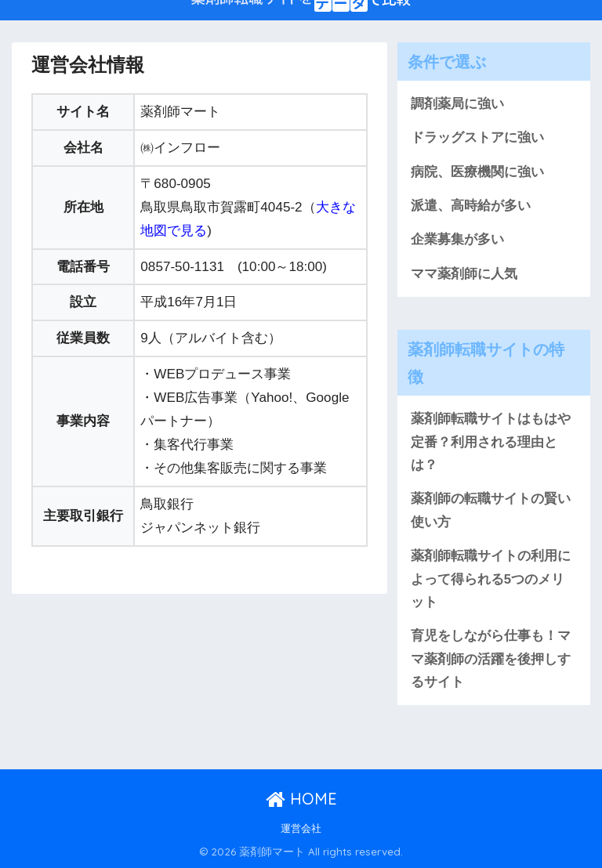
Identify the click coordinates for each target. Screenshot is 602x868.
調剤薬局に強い (457, 104)
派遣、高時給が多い (471, 206)
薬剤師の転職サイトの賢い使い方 (491, 510)
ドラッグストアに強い (477, 137)
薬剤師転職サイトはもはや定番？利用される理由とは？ (491, 442)
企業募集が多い (457, 239)
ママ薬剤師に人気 (464, 274)
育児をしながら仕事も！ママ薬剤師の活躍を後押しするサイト (491, 659)
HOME (301, 799)
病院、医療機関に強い (477, 172)
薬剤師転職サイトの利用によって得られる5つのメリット (491, 579)
